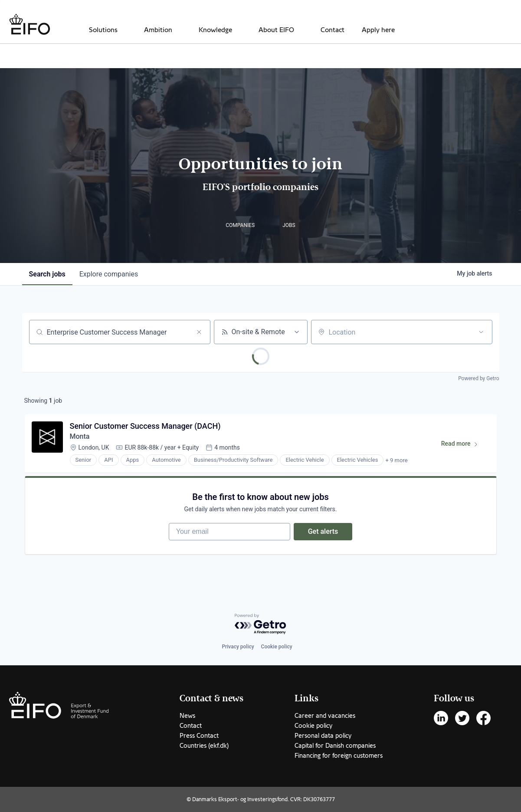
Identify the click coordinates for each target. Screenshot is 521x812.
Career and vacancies (325, 716)
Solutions (103, 30)
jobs (47, 274)
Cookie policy (277, 647)
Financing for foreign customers (339, 756)
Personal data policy (323, 736)
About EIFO (276, 30)
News (187, 716)
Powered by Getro (478, 378)
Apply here (378, 30)
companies (109, 274)
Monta (80, 436)
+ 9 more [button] (396, 460)
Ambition (158, 30)
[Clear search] (199, 332)
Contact (333, 30)
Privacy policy (238, 647)
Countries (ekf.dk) (204, 746)
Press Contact (199, 736)
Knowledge (215, 30)
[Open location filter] (481, 332)
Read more (464, 445)
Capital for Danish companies (335, 746)
